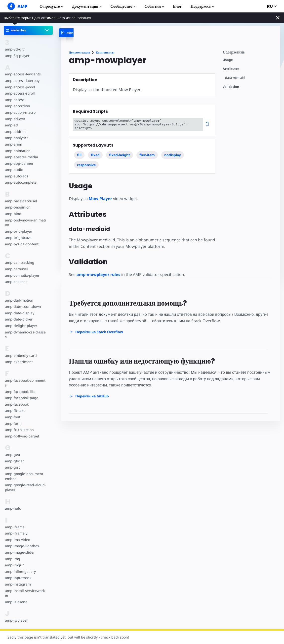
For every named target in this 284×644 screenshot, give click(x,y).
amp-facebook (17, 399)
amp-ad (11, 125)
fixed (95, 151)
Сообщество (123, 6)
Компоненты (105, 52)
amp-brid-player (18, 231)
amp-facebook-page (21, 393)
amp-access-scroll (19, 93)
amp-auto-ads (16, 176)
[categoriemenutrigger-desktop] (85, 33)
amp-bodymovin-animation (25, 223)
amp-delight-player (21, 326)
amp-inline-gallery (20, 566)
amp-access (15, 100)
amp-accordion (17, 106)
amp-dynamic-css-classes (25, 332)
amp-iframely (16, 528)
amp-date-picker (18, 319)
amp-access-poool (20, 87)
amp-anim (13, 144)
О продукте (51, 6)
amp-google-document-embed (25, 471)
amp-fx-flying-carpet (22, 431)
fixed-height (120, 151)
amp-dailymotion (19, 300)
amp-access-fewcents (22, 74)
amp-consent (16, 282)
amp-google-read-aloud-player (25, 483)
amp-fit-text (15, 406)
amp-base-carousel (20, 201)
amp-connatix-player (22, 275)
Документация (87, 6)
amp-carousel (16, 269)
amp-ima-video (17, 535)
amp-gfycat (14, 456)
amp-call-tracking (19, 262)
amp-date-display (19, 313)
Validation (231, 87)
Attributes (231, 69)
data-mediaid (235, 78)
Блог (177, 6)
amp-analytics (16, 138)
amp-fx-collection (19, 425)
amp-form (13, 418)
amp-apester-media (21, 157)
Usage (228, 60)
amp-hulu (13, 504)
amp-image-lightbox (21, 541)
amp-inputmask (18, 573)
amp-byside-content (21, 244)
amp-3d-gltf (15, 49)
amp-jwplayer (16, 616)
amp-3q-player (17, 56)
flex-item (147, 151)
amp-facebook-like (20, 387)
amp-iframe (15, 522)
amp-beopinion (18, 207)
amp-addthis (15, 132)
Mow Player (100, 195)
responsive (86, 161)
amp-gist (12, 462)
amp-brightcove (18, 238)
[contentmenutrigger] (249, 53)
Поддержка (202, 6)
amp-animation (18, 151)
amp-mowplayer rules (98, 271)
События (154, 6)
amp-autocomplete (20, 182)
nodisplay (173, 151)
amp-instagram (18, 579)
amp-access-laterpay (22, 80)
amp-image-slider (19, 547)
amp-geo (12, 450)
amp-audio (14, 170)
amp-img (12, 554)
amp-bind (13, 214)
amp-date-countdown (23, 306)
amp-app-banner (19, 163)
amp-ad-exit (15, 119)
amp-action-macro (20, 112)
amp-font (13, 412)
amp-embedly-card (20, 350)
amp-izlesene (16, 597)
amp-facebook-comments (25, 378)
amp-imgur (14, 560)
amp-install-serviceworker (25, 588)
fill (79, 151)
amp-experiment (19, 357)
